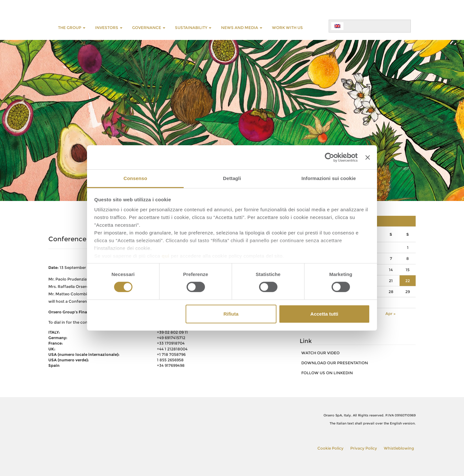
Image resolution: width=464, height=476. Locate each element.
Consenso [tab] (135, 178)
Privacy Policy (364, 448)
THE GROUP (72, 28)
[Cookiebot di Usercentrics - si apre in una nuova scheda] (329, 157)
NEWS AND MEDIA (242, 28)
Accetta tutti (324, 314)
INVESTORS (109, 28)
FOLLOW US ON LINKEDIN (327, 373)
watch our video (320, 353)
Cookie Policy (330, 448)
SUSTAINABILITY (193, 28)
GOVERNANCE (149, 28)
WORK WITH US (287, 28)
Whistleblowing (399, 448)
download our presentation (335, 363)
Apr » (391, 314)
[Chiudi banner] (368, 157)
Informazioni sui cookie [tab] (329, 178)
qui (166, 256)
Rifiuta (231, 314)
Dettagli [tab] (232, 178)
